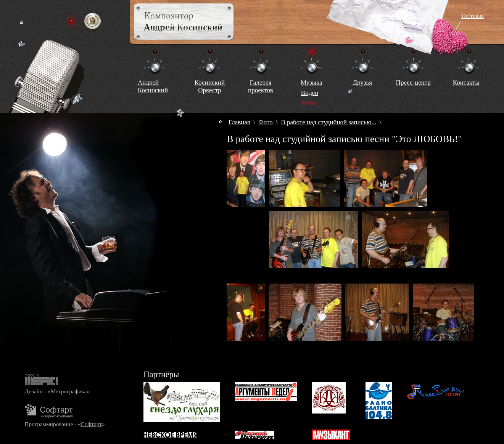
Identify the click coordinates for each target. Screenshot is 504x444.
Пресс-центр (413, 83)
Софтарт (91, 424)
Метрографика (69, 391)
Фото (265, 122)
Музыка (312, 83)
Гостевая (473, 16)
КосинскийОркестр (210, 86)
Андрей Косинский (153, 86)
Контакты (466, 83)
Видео (310, 93)
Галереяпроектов (261, 86)
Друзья (362, 83)
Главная (239, 122)
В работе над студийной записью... (328, 122)
